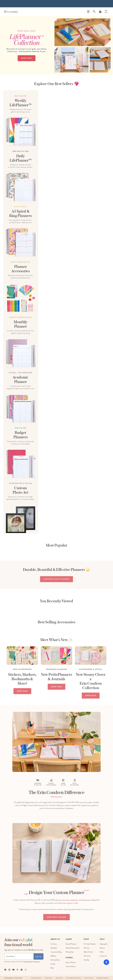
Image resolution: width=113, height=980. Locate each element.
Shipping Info (104, 944)
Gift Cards (87, 956)
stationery (86, 900)
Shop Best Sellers (56, 917)
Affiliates (53, 956)
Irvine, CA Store (71, 966)
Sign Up (38, 956)
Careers (53, 964)
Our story (54, 944)
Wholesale (54, 948)
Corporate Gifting (56, 952)
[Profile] (88, 12)
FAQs (102, 952)
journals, (66, 900)
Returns (102, 948)
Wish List (87, 948)
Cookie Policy (59, 978)
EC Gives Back (55, 960)
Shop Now (27, 58)
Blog (52, 968)
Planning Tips (70, 952)
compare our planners (56, 579)
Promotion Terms (89, 978)
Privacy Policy (49, 978)
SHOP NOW (22, 691)
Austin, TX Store (71, 962)
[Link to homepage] (11, 12)
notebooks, (74, 900)
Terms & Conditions (28, 962)
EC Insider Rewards (90, 944)
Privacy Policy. (37, 962)
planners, (59, 900)
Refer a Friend (88, 952)
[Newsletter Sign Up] (19, 956)
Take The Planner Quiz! (73, 948)
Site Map (86, 960)
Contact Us (103, 956)
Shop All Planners (71, 944)
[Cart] (100, 12)
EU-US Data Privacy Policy (74, 978)
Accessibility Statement (103, 978)
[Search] (94, 12)
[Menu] (106, 12)
